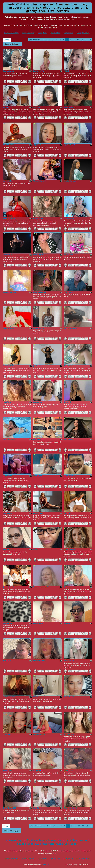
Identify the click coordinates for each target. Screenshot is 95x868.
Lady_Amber (7, 513)
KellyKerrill (7, 661)
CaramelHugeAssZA (10, 292)
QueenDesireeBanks (10, 587)
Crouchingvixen (39, 255)
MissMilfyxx (68, 587)
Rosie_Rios (7, 734)
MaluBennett (68, 366)
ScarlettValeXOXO (70, 549)
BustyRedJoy (38, 623)
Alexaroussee (8, 476)
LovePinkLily (68, 292)
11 (82, 39)
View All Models (35, 39)
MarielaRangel (69, 697)
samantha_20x (8, 107)
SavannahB (37, 771)
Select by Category (13, 44)
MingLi (36, 549)
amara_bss (67, 513)
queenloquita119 (69, 476)
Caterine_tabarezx (70, 181)
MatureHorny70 (69, 255)
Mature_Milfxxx (39, 328)
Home (7, 40)
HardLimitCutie (69, 734)
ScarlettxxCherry (70, 107)
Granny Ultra (42, 33)
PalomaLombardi (9, 440)
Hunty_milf (67, 402)
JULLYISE (37, 107)
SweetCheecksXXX (10, 808)
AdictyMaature (69, 218)
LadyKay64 (37, 697)
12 (86, 39)
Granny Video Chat (83, 33)
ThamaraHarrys (8, 71)
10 (78, 39)
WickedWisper (8, 623)
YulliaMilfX (67, 71)
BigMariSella (7, 771)
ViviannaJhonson (39, 181)
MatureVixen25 (69, 661)
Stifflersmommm (39, 661)
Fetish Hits (45, 864)
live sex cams (45, 844)
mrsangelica (38, 402)
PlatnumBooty (38, 440)
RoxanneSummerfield (41, 587)
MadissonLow (8, 255)
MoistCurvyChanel (70, 808)
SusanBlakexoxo (39, 734)
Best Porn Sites (55, 33)
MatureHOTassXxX (70, 328)
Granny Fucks (68, 33)
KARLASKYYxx (39, 71)
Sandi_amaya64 (9, 328)
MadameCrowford (40, 292)
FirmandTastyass (9, 218)
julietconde (37, 366)
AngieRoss (37, 145)
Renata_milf (37, 476)
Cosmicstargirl (69, 771)
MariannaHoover (9, 697)
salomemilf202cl (9, 366)
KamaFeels (7, 402)
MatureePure (68, 440)
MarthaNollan (8, 181)
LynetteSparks (38, 513)
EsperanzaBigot (69, 145)
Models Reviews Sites (11, 33)
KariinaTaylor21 (8, 145)
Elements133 (7, 549)
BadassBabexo (39, 218)
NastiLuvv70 (68, 623)
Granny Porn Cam (28, 33)
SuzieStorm (37, 808)
